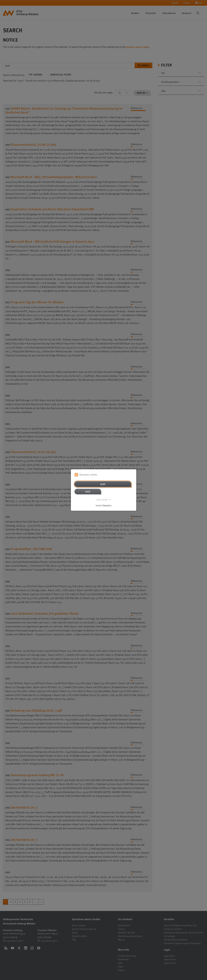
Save (88, 492)
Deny (103, 484)
